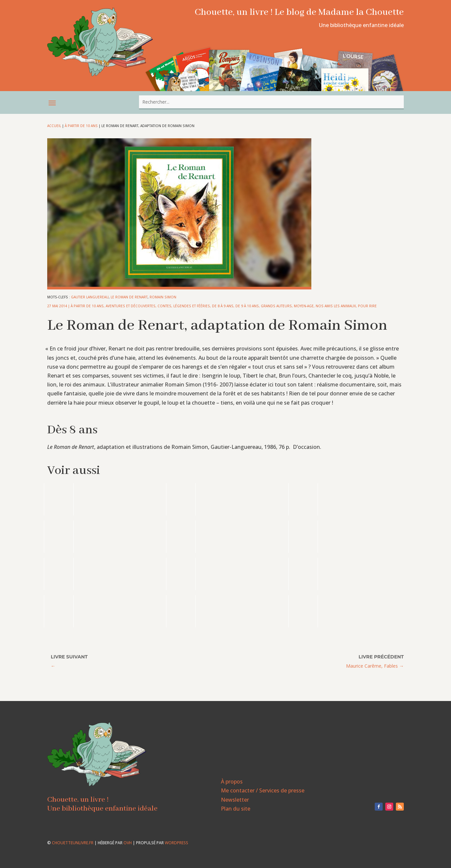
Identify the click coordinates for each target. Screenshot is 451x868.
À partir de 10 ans (81, 126)
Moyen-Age (304, 306)
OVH (128, 843)
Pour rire (367, 306)
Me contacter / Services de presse (263, 790)
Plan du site (236, 809)
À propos (232, 782)
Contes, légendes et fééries (184, 306)
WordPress (176, 843)
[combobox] (271, 102)
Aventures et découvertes (131, 306)
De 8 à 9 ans (223, 306)
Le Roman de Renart (129, 297)
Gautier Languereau (90, 297)
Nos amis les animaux (336, 306)
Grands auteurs (276, 306)
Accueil (54, 126)
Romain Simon (163, 297)
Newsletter (235, 800)
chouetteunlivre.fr (73, 843)
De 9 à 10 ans (247, 306)
